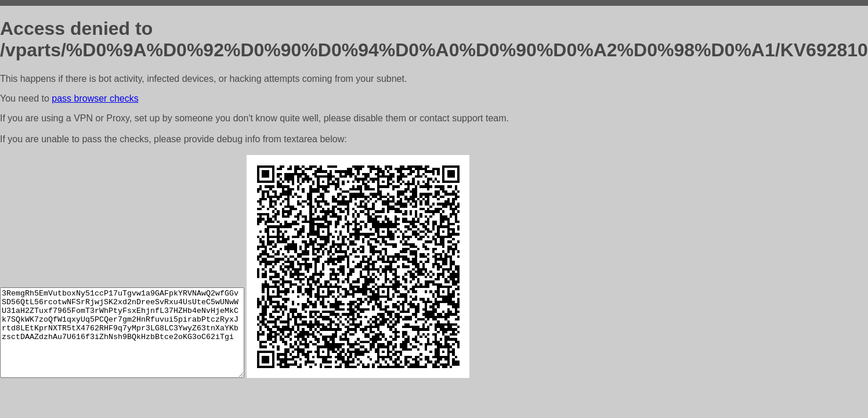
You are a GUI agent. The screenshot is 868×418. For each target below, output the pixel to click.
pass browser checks (95, 98)
